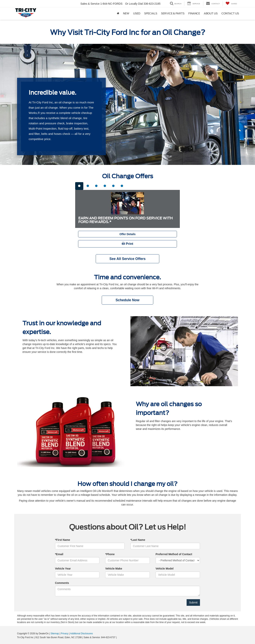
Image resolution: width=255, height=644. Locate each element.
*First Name (63, 540)
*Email (59, 554)
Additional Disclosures (81, 634)
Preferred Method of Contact (174, 554)
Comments (62, 583)
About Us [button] (211, 13)
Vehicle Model (165, 569)
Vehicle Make (114, 569)
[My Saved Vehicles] (231, 4)
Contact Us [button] (230, 13)
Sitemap (55, 634)
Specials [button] (151, 13)
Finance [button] (194, 13)
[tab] (79, 186)
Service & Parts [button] (173, 13)
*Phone (110, 554)
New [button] (126, 13)
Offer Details (127, 234)
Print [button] (128, 244)
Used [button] (137, 13)
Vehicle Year (63, 569)
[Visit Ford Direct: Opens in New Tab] (118, 637)
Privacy (65, 634)
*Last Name (138, 540)
